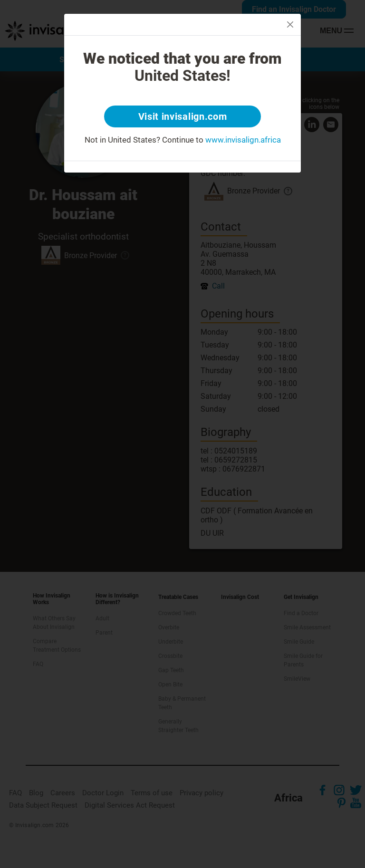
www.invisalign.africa (243, 140)
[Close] (290, 24)
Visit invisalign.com (183, 116)
